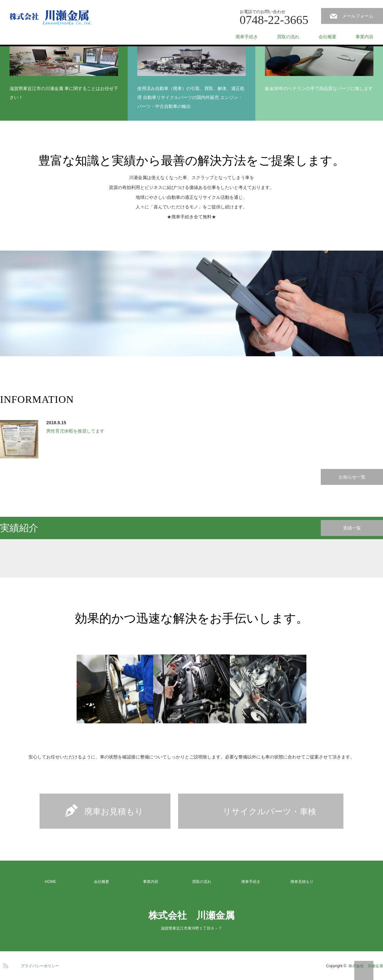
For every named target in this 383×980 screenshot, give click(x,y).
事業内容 (364, 37)
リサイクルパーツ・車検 (270, 811)
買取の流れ (288, 37)
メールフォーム (358, 16)
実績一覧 (352, 528)
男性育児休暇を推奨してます (75, 431)
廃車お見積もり (114, 811)
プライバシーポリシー (40, 966)
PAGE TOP (364, 970)
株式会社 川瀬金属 (191, 915)
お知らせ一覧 (352, 477)
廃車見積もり (302, 882)
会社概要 (327, 37)
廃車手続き (247, 37)
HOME (50, 882)
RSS (5, 965)
